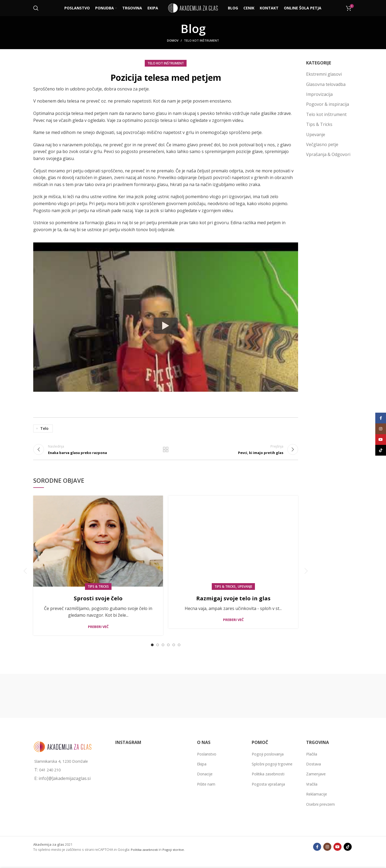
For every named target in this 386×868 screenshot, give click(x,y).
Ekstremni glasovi (324, 74)
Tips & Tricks (98, 593)
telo (44, 428)
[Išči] (36, 8)
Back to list (166, 452)
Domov (173, 40)
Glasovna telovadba (326, 84)
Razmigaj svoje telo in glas (233, 604)
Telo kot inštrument (201, 40)
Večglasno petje (322, 144)
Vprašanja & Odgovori (328, 154)
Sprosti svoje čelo (98, 604)
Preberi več (98, 633)
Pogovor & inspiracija (328, 104)
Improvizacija (319, 94)
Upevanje (245, 593)
